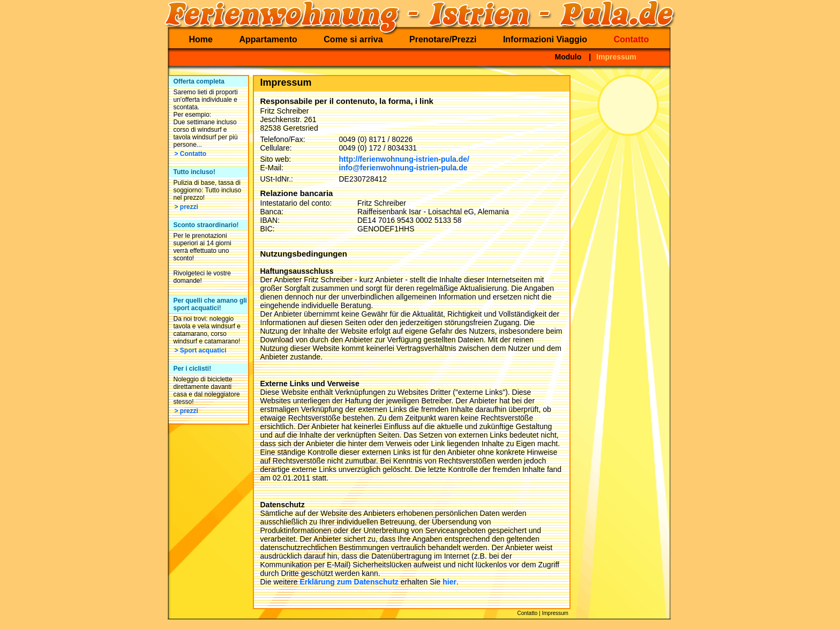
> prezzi (186, 207)
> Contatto (191, 154)
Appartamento (268, 39)
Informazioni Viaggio (545, 39)
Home (201, 39)
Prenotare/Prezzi (443, 39)
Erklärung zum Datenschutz (349, 582)
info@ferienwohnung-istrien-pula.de (403, 168)
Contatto (528, 613)
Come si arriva (353, 39)
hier (449, 582)
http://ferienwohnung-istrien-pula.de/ (404, 159)
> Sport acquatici (201, 350)
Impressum (555, 613)
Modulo (568, 57)
